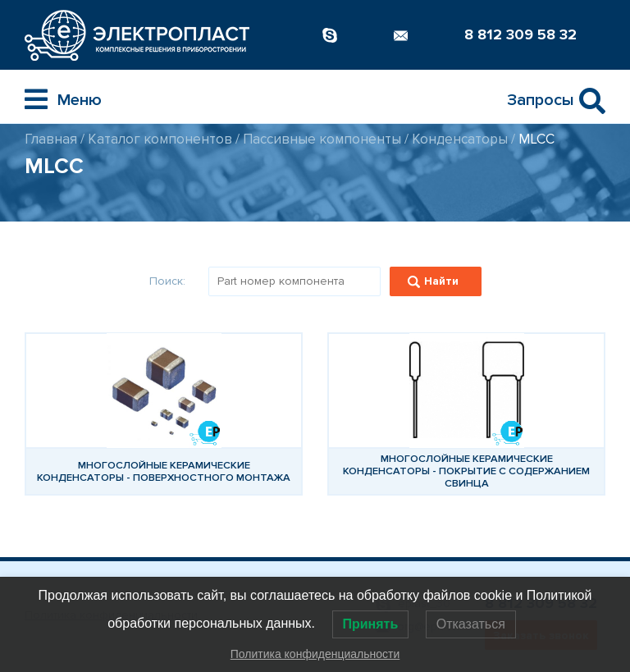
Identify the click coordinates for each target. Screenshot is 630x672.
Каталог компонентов (160, 139)
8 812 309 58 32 (520, 34)
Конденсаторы (460, 139)
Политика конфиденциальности (315, 654)
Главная (51, 139)
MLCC (536, 139)
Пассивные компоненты (322, 139)
